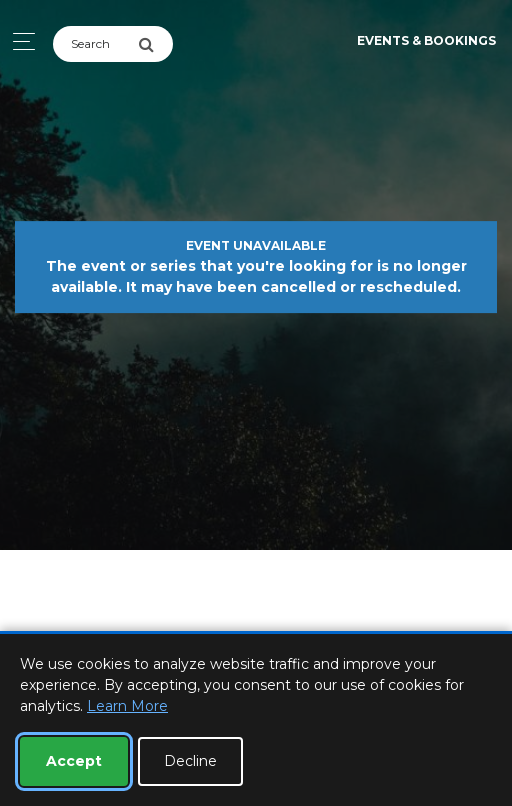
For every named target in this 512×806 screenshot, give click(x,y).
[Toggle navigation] (18, 41)
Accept (74, 761)
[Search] (95, 44)
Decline (190, 761)
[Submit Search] (155, 44)
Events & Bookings (426, 40)
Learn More (127, 706)
